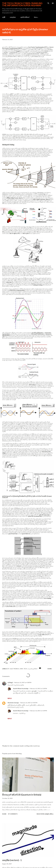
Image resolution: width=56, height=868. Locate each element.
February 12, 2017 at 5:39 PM (38, 688)
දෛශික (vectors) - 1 (12, 860)
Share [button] (50, 669)
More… (36, 17)
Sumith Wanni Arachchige (21, 688)
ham (21, 669)
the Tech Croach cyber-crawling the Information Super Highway (22, 4)
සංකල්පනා (13, 17)
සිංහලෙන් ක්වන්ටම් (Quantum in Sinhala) (22, 795)
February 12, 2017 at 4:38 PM (23, 682)
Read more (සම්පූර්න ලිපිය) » (45, 814)
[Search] (48, 3)
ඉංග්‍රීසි (4, 17)
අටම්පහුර (10, 682)
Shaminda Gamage (13, 703)
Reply (10, 698)
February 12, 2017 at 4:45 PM (29, 703)
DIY (8, 669)
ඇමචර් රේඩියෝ (25, 17)
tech (25, 669)
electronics (15, 669)
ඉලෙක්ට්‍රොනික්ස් (33, 669)
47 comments (13, 814)
